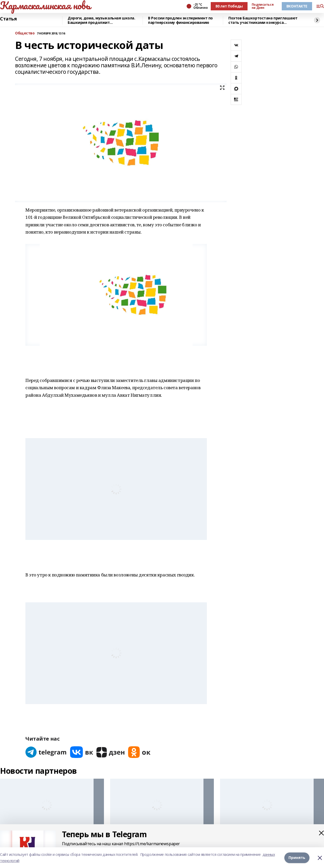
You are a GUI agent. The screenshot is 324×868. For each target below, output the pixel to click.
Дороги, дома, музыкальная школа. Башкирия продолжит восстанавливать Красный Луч (101, 20)
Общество (25, 33)
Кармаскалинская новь (45, 5)
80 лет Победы (229, 6)
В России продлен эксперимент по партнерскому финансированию (180, 20)
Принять (297, 858)
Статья (8, 19)
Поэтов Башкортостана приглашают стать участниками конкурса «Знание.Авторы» (263, 20)
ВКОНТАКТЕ (297, 6)
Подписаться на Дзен (263, 6)
